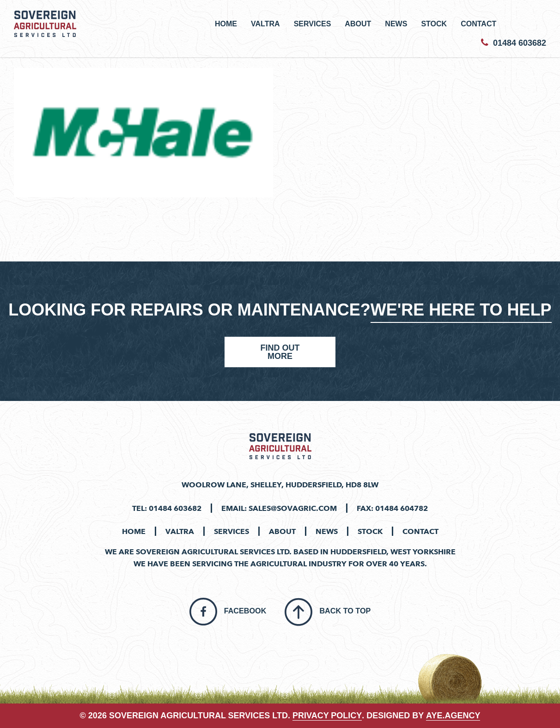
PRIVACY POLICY (327, 716)
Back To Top (345, 611)
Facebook (245, 611)
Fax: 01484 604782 (392, 508)
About (358, 24)
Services (313, 24)
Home (226, 24)
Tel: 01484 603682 (167, 508)
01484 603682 (514, 43)
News (396, 24)
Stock (434, 24)
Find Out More (280, 352)
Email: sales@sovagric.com (279, 508)
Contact (478, 24)
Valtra (265, 24)
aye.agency (453, 716)
